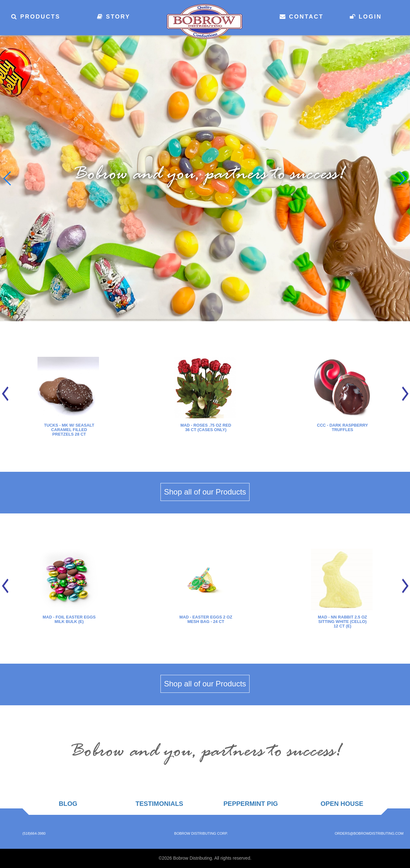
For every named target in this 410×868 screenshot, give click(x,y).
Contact (302, 17)
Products (36, 17)
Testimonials (159, 804)
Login (366, 17)
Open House (342, 804)
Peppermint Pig (250, 804)
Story (114, 17)
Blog (68, 804)
